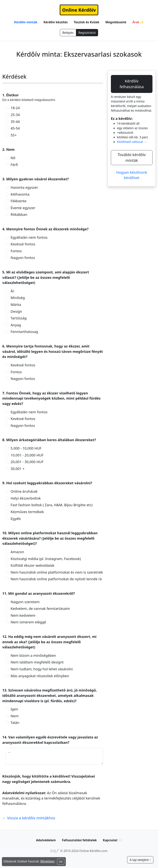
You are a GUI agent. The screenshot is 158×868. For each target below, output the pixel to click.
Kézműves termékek (27, 512)
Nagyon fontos (23, 257)
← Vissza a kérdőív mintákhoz (29, 818)
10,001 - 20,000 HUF (27, 455)
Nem (15, 716)
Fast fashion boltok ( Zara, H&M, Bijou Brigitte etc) (52, 505)
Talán (15, 723)
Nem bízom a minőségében (33, 655)
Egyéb (16, 519)
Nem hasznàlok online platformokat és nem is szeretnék (57, 572)
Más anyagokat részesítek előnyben (40, 676)
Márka (16, 304)
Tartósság (19, 318)
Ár (12, 291)
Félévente (19, 201)
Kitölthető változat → (132, 142)
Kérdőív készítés (56, 22)
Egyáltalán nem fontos (29, 237)
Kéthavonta (20, 194)
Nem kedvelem (23, 615)
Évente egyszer (23, 208)
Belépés (68, 33)
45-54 (15, 128)
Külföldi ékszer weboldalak (33, 565)
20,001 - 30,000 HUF (27, 462)
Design (16, 311)
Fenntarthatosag (24, 332)
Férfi (14, 165)
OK (61, 862)
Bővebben (48, 861)
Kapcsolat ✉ (112, 840)
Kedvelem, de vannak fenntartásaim (40, 608)
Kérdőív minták (26, 22)
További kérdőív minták (132, 158)
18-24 (15, 108)
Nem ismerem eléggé (28, 622)
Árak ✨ (138, 22)
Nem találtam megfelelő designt (37, 662)
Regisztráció (87, 33)
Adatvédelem (46, 840)
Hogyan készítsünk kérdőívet (132, 175)
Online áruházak (24, 491)
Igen (14, 709)
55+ (14, 135)
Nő (13, 158)
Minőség (18, 298)
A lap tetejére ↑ (140, 860)
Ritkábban (19, 214)
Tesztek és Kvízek (87, 22)
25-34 (15, 115)
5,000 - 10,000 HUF (26, 448)
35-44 (15, 121)
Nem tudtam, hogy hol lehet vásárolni (42, 669)
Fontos (16, 251)
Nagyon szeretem (25, 602)
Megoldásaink (116, 22)
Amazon (17, 552)
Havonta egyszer (24, 187)
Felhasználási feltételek (79, 840)
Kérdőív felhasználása (132, 84)
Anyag (16, 325)
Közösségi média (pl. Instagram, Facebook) (46, 559)
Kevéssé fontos (23, 244)
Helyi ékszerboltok (26, 498)
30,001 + (18, 469)
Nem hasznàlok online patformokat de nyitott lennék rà (56, 579)
